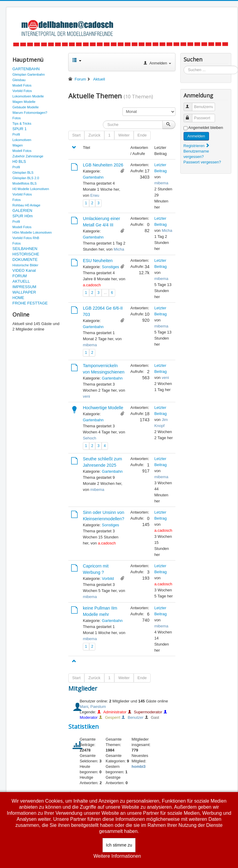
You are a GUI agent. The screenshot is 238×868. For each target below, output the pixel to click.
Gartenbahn (93, 177)
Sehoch (90, 438)
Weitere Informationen (117, 856)
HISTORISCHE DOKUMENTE (26, 257)
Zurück (94, 135)
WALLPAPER (24, 292)
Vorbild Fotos (22, 91)
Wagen (18, 145)
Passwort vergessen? (202, 162)
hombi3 (139, 766)
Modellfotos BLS (24, 183)
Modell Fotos (22, 85)
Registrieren (197, 146)
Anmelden (196, 136)
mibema (161, 183)
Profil (16, 134)
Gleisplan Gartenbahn (29, 74)
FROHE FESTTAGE (30, 303)
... (105, 293)
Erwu (95, 195)
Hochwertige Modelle (103, 408)
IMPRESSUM (24, 287)
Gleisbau (19, 80)
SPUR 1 (20, 129)
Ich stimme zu (119, 845)
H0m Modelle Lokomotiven (32, 232)
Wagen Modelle (24, 102)
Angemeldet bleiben (206, 128)
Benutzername (191, 104)
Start (76, 135)
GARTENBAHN (26, 69)
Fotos (17, 118)
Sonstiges (111, 267)
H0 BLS (19, 161)
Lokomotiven (22, 140)
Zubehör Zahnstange (28, 156)
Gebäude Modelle (26, 107)
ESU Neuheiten (98, 261)
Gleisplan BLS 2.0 (26, 178)
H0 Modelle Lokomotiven (31, 189)
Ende (142, 135)
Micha (119, 249)
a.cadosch (92, 285)
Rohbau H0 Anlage (26, 205)
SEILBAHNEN (25, 249)
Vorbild (108, 579)
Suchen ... (184, 66)
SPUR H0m (23, 216)
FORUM (20, 276)
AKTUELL (21, 281)
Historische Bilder (25, 265)
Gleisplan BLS (23, 173)
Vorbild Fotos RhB (26, 238)
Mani (84, 707)
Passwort (191, 115)
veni (86, 396)
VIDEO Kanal (24, 270)
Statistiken (84, 727)
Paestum (98, 707)
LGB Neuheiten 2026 (103, 165)
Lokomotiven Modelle (28, 96)
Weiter (124, 135)
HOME (18, 298)
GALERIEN (22, 210)
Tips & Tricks (22, 123)
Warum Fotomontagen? (30, 113)
